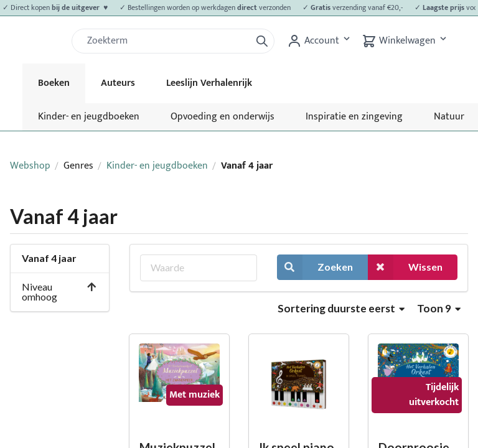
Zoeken (315, 267)
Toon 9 (439, 308)
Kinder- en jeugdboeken (89, 117)
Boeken (54, 83)
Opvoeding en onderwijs (223, 117)
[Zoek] (166, 41)
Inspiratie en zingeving (354, 117)
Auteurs (118, 83)
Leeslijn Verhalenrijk (209, 83)
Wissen (405, 267)
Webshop (30, 166)
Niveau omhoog (59, 292)
